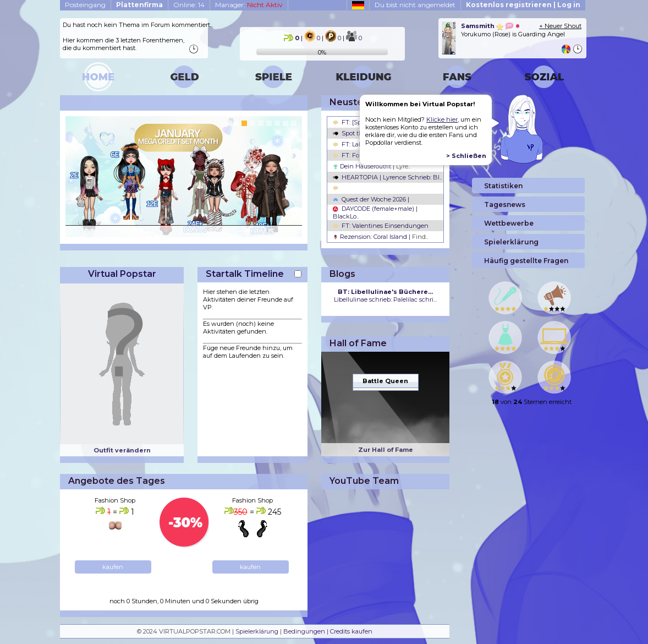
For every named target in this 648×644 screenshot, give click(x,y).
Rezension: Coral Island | (380, 237)
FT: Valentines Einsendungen (381, 226)
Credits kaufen (351, 631)
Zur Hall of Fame (386, 450)
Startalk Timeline (245, 274)
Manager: (249, 5)
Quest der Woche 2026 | (371, 199)
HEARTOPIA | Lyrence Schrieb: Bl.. (387, 177)
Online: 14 (189, 5)
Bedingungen (304, 631)
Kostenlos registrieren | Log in (523, 5)
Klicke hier (442, 119)
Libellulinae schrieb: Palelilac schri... (385, 296)
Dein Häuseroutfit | (372, 166)
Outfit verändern (122, 450)
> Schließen (466, 156)
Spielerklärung (257, 631)
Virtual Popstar (122, 274)
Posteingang (85, 5)
